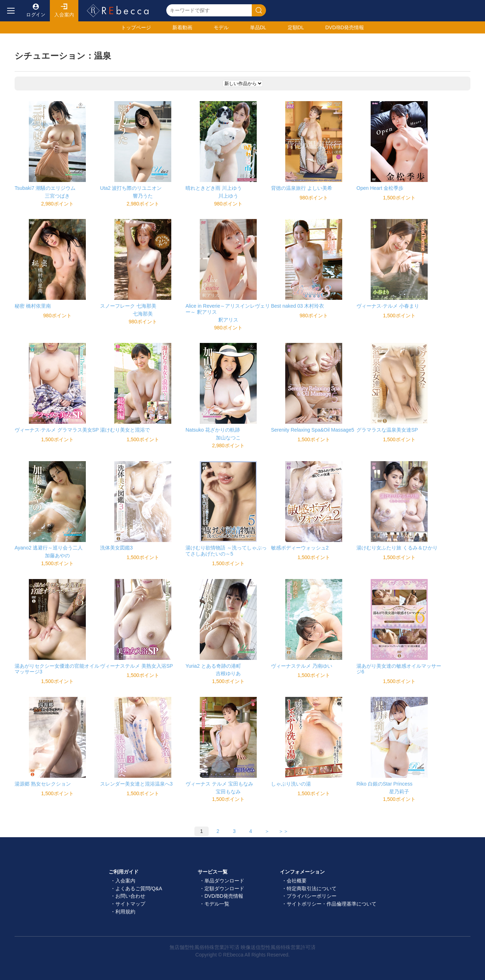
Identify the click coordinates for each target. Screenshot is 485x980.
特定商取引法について (312, 888)
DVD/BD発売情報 (224, 896)
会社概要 (297, 881)
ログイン (36, 11)
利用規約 (125, 912)
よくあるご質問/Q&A (139, 888)
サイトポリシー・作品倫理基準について (332, 904)
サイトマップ (130, 904)
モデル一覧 (217, 904)
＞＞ (283, 831)
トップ (136, 27)
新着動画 (182, 27)
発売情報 (345, 27)
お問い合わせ (130, 896)
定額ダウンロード (224, 888)
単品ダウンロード (224, 881)
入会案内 (64, 11)
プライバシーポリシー (312, 896)
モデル (221, 27)
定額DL (296, 27)
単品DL (258, 27)
